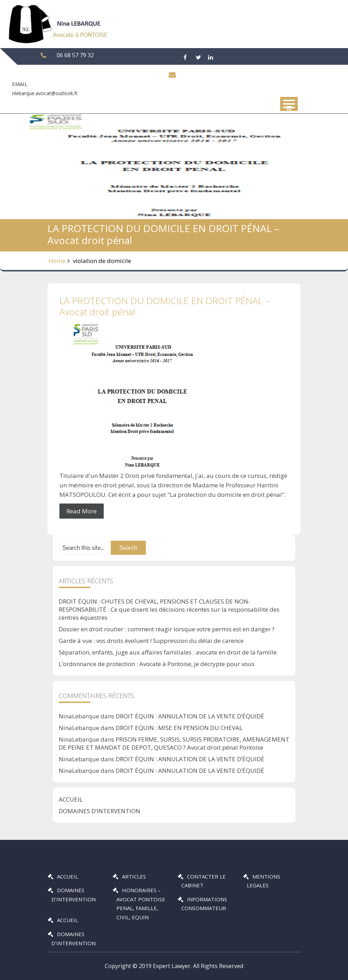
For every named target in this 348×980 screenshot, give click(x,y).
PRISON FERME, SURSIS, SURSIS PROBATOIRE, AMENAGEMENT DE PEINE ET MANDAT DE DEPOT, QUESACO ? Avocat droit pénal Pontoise (174, 743)
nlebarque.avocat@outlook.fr (45, 93)
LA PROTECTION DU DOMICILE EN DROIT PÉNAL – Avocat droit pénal (165, 306)
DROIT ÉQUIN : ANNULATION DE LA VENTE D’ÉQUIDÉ (190, 716)
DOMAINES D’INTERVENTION (99, 811)
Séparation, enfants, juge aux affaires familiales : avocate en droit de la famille (168, 652)
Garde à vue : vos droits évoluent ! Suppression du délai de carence (151, 641)
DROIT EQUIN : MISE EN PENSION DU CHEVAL (179, 728)
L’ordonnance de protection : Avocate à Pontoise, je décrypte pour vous (157, 664)
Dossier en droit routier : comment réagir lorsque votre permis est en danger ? (167, 629)
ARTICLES (134, 876)
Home (57, 261)
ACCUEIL (71, 799)
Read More (82, 511)
